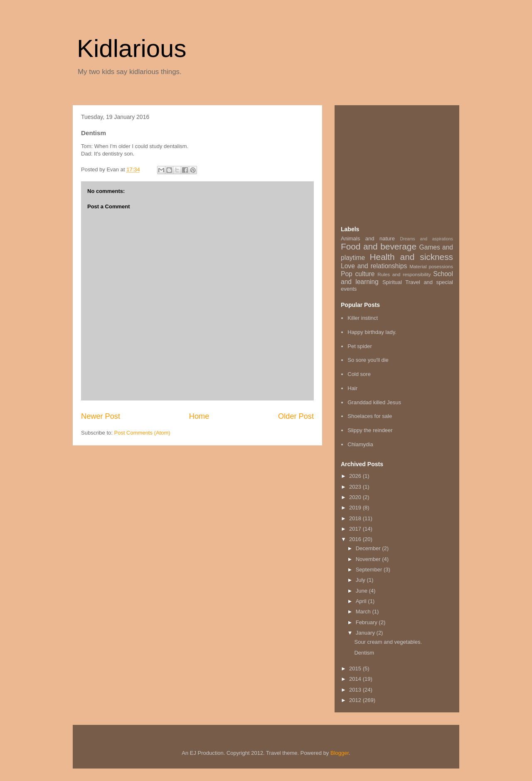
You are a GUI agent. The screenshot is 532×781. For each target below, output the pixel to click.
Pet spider (360, 346)
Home (199, 416)
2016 (356, 539)
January (366, 633)
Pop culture (358, 274)
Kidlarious (132, 48)
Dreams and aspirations (426, 239)
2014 (356, 679)
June (362, 591)
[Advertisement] (403, 163)
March (364, 612)
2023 (356, 487)
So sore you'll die (368, 360)
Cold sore (359, 374)
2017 (356, 529)
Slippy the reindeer (370, 430)
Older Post (296, 416)
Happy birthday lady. (372, 332)
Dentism (364, 653)
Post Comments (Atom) (142, 433)
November (369, 559)
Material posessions (431, 266)
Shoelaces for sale (370, 416)
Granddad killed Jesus (374, 402)
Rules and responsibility (404, 274)
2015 (356, 669)
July (361, 580)
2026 (356, 476)
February (367, 622)
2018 (356, 518)
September (370, 570)
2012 (356, 700)
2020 (356, 497)
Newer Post (101, 416)
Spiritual (392, 282)
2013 (356, 690)
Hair (352, 388)
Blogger (340, 753)
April (362, 601)
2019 (356, 508)
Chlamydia (360, 444)
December (369, 548)
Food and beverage (379, 246)
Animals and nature (368, 239)
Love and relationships (374, 266)
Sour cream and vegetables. (388, 642)
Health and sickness (411, 257)
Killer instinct (363, 318)
